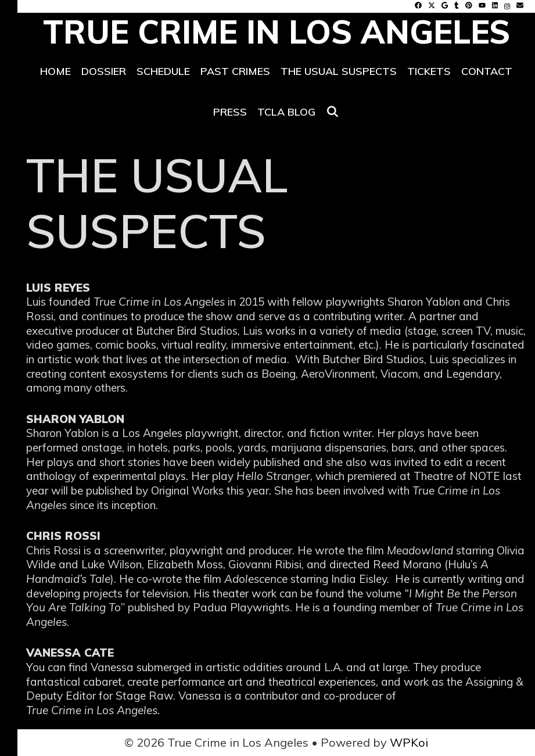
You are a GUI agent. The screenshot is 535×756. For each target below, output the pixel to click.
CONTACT (487, 71)
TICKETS (429, 71)
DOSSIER (104, 71)
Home (55, 71)
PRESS (230, 112)
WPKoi (409, 742)
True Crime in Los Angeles (277, 32)
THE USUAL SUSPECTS (339, 71)
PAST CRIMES (235, 71)
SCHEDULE (163, 71)
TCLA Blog (286, 112)
